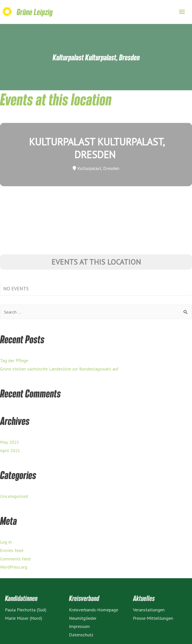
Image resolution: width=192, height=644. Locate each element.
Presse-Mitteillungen (153, 618)
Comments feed (15, 559)
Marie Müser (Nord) (24, 618)
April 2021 (10, 450)
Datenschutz (81, 635)
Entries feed (12, 550)
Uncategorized (14, 496)
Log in (6, 542)
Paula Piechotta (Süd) (26, 610)
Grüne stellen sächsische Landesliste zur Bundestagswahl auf (59, 369)
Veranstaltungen (149, 610)
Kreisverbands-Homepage (94, 610)
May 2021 (10, 442)
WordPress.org (14, 567)
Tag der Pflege (14, 360)
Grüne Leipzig (35, 12)
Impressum (79, 626)
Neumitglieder (83, 618)
